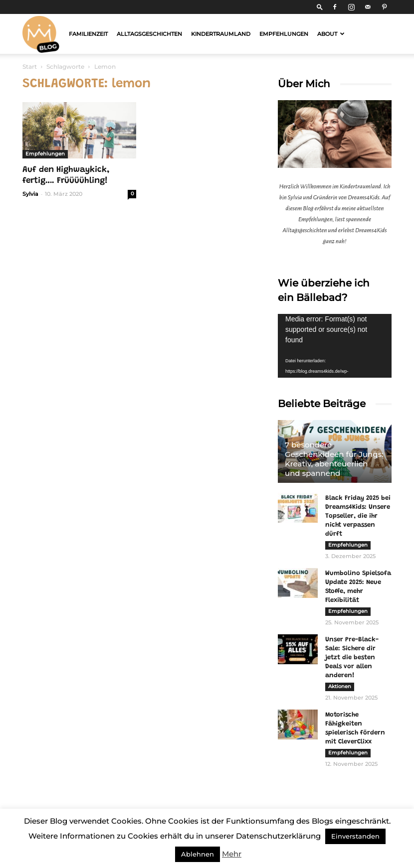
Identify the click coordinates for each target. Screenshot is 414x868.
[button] (320, 7)
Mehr (232, 854)
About (331, 34)
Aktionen (340, 686)
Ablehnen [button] (198, 854)
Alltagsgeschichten (149, 34)
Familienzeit (88, 34)
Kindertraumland (221, 34)
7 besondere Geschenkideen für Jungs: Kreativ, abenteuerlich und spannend (334, 459)
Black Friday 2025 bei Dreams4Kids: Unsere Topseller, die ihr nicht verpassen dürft (358, 516)
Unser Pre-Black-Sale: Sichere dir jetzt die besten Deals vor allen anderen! (352, 657)
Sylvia (30, 194)
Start (30, 67)
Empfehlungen (284, 34)
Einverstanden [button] (355, 836)
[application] (335, 346)
